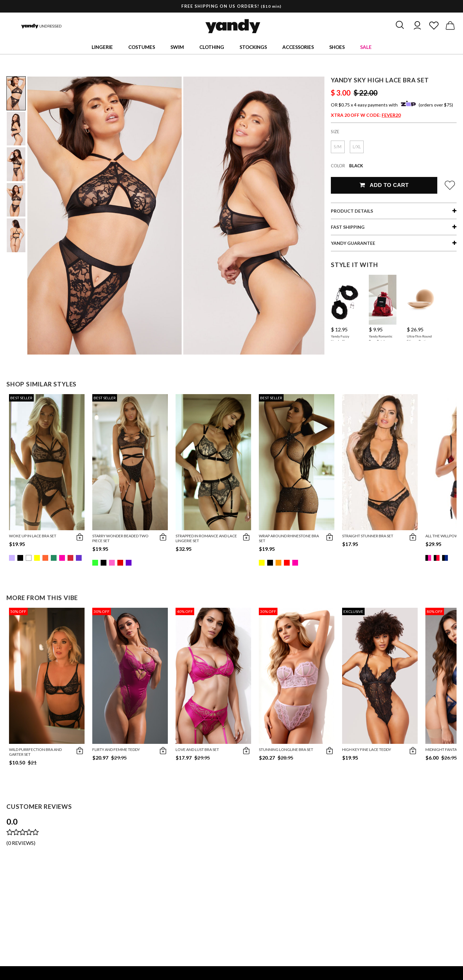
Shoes (337, 47)
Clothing (212, 47)
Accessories (298, 47)
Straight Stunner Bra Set (368, 536)
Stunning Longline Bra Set (286, 749)
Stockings (253, 47)
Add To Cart (384, 185)
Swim (177, 47)
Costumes (142, 47)
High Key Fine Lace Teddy (367, 749)
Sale (366, 47)
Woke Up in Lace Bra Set (33, 536)
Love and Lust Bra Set (197, 749)
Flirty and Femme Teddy (116, 749)
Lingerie (102, 47)
